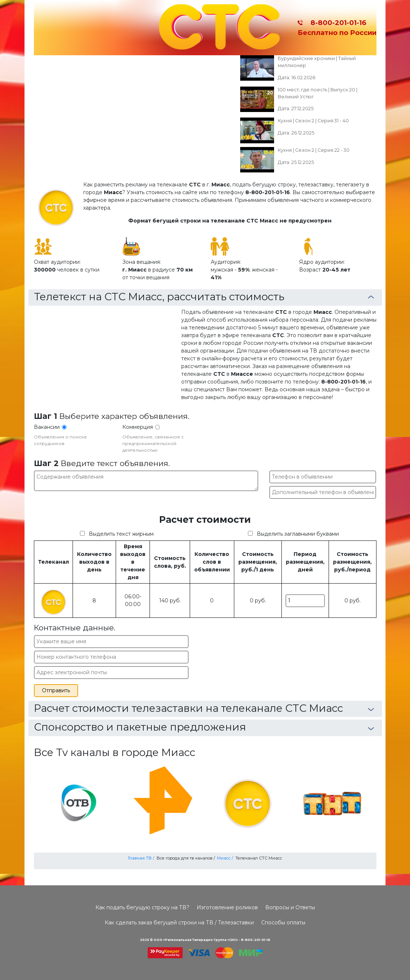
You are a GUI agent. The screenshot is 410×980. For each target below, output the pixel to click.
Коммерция (138, 427)
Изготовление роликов (227, 907)
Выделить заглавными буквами (298, 534)
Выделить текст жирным (121, 534)
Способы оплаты (283, 923)
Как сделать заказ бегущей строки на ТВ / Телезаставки (179, 923)
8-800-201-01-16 (337, 23)
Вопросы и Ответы (290, 907)
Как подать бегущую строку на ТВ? (142, 907)
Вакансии (47, 427)
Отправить (56, 690)
